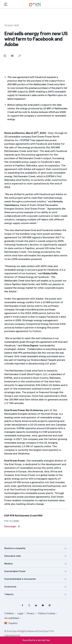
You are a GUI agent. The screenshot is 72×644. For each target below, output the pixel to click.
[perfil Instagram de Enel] (50, 605)
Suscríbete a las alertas (36, 640)
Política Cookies (47, 613)
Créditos (9, 613)
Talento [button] (9, 594)
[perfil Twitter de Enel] (29, 605)
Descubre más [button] (13, 556)
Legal (20, 613)
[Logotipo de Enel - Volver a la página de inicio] (35, 4)
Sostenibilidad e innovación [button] (20, 579)
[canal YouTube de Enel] (43, 605)
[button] (6, 4)
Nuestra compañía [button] (15, 548)
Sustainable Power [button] (15, 571)
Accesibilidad (12, 618)
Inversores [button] (10, 587)
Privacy (31, 613)
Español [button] (11, 623)
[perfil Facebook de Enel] (23, 605)
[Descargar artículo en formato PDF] (36, 527)
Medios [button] (9, 564)
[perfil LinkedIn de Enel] (36, 605)
